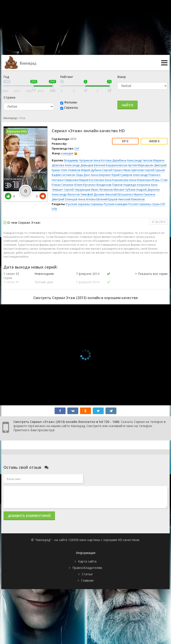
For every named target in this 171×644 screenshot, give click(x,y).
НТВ (54, 209)
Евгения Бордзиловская (111, 165)
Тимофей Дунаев (92, 194)
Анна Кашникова (117, 180)
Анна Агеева (87, 199)
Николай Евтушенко (119, 194)
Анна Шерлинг (101, 175)
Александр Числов (140, 160)
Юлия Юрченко (85, 185)
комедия (67, 153)
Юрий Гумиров (122, 175)
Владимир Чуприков (78, 160)
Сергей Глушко (112, 170)
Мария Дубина (91, 170)
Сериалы (71, 107)
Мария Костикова (92, 180)
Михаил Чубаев (125, 189)
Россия (133, 204)
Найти (127, 105)
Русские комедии (116, 204)
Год (6, 77)
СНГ (77, 148)
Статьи (87, 574)
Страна (9, 97)
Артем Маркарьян (141, 165)
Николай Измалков (131, 199)
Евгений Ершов (107, 199)
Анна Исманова (140, 180)
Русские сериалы (78, 204)
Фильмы (71, 102)
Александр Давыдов (79, 165)
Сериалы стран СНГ (152, 204)
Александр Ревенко (147, 175)
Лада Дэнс (83, 175)
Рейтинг (67, 77)
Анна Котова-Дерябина (110, 160)
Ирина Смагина (144, 194)
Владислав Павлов (110, 185)
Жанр (122, 77)
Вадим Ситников (63, 175)
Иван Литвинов (102, 189)
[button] (151, 278)
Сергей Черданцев (77, 189)
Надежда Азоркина (137, 185)
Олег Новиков (71, 170)
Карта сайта (87, 561)
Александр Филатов (66, 194)
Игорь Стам (159, 180)
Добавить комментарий (29, 516)
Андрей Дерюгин (148, 189)
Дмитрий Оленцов (65, 199)
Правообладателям (87, 568)
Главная (87, 580)
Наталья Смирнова (65, 180)
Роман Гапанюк (63, 185)
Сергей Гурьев (155, 170)
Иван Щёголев (134, 170)
